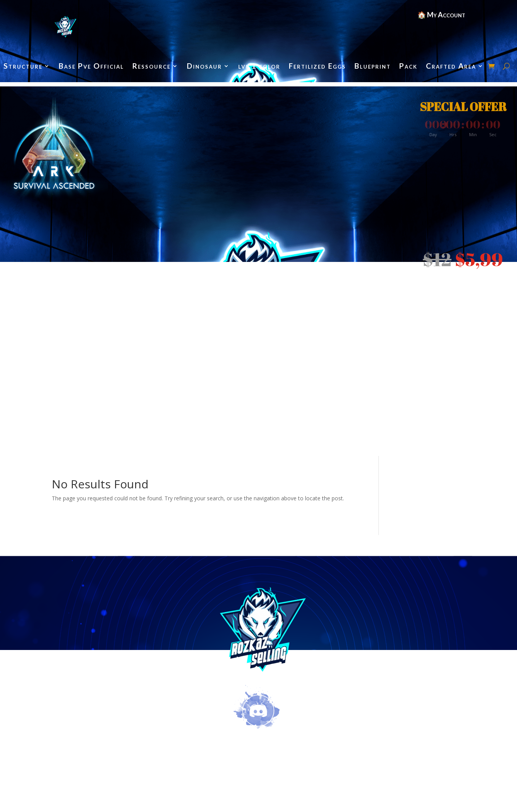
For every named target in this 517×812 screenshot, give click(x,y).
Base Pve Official (91, 67)
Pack (408, 67)
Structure (23, 67)
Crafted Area (451, 67)
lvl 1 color (259, 67)
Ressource (152, 67)
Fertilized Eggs (317, 67)
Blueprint (373, 67)
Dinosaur (204, 67)
